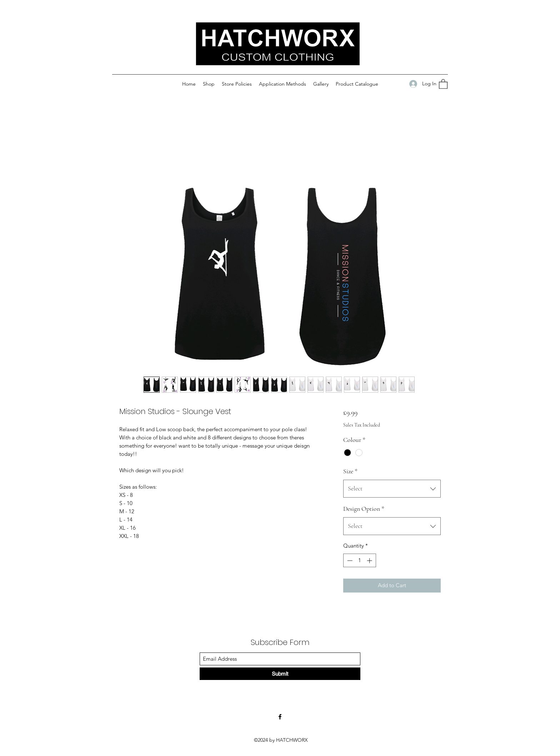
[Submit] (280, 674)
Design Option (364, 509)
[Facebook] (280, 717)
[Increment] (370, 561)
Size (350, 471)
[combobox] (392, 489)
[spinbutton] (359, 561)
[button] (443, 84)
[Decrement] (349, 561)
